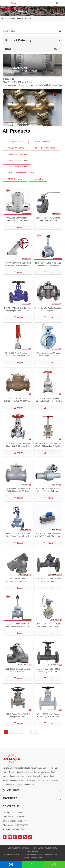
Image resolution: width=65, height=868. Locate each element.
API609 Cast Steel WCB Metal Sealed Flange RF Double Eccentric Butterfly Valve (48, 355)
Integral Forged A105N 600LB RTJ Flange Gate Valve (48, 670)
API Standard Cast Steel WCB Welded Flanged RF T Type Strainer (18, 490)
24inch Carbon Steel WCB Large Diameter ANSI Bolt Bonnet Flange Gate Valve (48, 264)
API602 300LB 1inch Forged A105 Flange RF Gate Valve (48, 715)
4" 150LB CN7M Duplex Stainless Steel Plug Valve (48, 309)
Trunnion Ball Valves (43, 142)
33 (31, 732)
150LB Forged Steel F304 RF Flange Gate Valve (18, 715)
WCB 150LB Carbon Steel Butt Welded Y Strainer (18, 670)
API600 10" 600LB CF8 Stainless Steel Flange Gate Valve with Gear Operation (18, 535)
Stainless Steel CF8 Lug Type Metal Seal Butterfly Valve (48, 625)
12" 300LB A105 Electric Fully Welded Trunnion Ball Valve (48, 490)
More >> (58, 49)
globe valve (38, 179)
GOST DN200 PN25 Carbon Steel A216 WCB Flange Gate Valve (48, 400)
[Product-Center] (32, 11)
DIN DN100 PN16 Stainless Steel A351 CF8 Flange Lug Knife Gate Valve (48, 445)
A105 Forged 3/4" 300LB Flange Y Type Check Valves (48, 580)
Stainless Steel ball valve (18, 160)
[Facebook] (5, 837)
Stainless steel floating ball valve (21, 173)
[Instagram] (25, 837)
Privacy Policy (37, 858)
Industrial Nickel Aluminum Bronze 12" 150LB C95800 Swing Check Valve (18, 400)
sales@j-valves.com (18, 821)
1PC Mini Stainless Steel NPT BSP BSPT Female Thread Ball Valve (48, 535)
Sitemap (26, 858)
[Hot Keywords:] (60, 31)
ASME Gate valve (15, 179)
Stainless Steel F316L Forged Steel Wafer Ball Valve (48, 219)
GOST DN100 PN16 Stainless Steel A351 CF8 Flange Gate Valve (18, 445)
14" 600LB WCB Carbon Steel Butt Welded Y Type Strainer (18, 580)
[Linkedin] (10, 837)
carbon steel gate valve (17, 167)
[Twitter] (15, 837)
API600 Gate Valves (16, 148)
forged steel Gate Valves (45, 148)
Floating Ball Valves (16, 142)
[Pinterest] (30, 837)
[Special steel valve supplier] (11, 758)
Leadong (57, 854)
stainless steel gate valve (18, 154)
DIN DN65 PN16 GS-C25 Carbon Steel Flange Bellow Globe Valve (18, 309)
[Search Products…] (30, 31)
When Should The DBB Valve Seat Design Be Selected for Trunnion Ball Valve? (17, 83)
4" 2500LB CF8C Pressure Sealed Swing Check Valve (18, 219)
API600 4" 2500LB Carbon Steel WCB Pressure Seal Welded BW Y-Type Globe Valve (18, 264)
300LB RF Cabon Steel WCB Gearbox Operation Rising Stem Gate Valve (18, 625)
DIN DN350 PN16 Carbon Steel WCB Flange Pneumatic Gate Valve (18, 355)
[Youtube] (20, 837)
